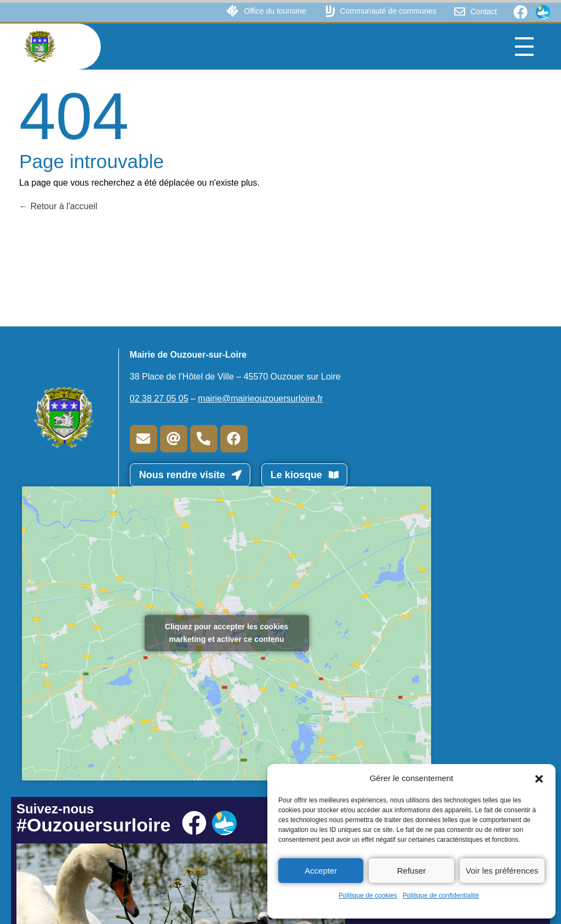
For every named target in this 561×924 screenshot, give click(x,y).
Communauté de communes (388, 11)
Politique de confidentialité (441, 896)
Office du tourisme (275, 11)
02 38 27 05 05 (159, 398)
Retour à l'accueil (58, 206)
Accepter (321, 871)
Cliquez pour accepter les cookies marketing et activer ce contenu (227, 633)
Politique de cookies (368, 896)
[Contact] (460, 12)
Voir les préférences (502, 871)
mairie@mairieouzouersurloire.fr (260, 398)
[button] (539, 778)
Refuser (412, 871)
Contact (484, 12)
